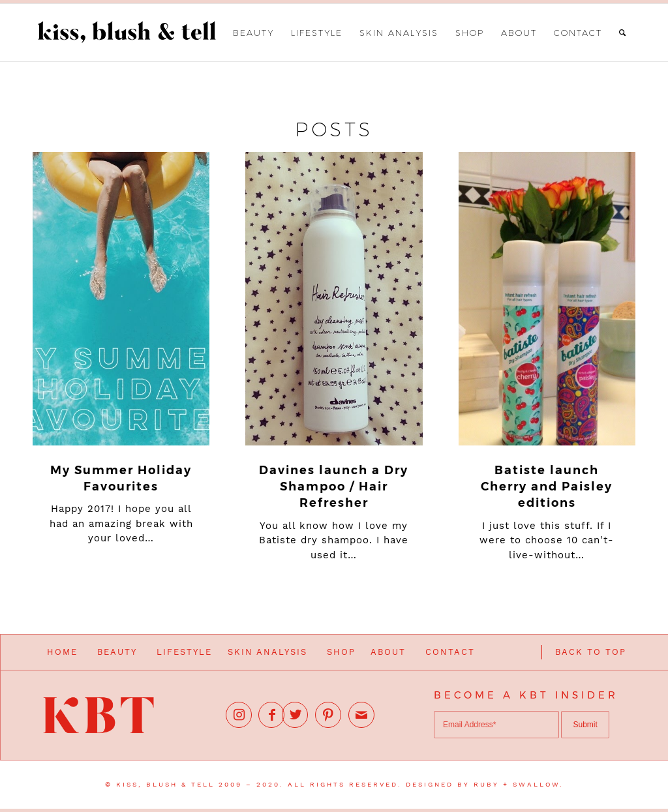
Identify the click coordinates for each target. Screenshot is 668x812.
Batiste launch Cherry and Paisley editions (547, 487)
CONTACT (450, 652)
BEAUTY (117, 652)
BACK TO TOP (591, 652)
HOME (62, 652)
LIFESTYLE (184, 652)
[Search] (623, 33)
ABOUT (388, 652)
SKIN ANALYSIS (267, 652)
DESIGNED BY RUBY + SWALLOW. (485, 784)
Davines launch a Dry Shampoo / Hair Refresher (334, 487)
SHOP (341, 652)
